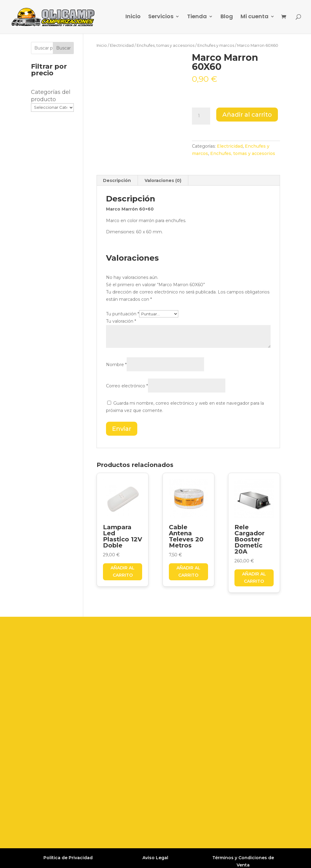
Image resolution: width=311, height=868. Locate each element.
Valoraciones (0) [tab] (163, 180)
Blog (227, 18)
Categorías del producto (51, 96)
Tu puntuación (123, 314)
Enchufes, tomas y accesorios (166, 45)
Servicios (161, 18)
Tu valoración (121, 321)
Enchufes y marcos (216, 45)
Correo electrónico (127, 386)
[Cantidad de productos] (201, 116)
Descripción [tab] (117, 180)
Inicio (133, 18)
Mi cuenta (255, 18)
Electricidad (122, 45)
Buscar (63, 48)
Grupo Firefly (238, 858)
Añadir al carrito (247, 115)
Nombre (116, 365)
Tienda (197, 18)
